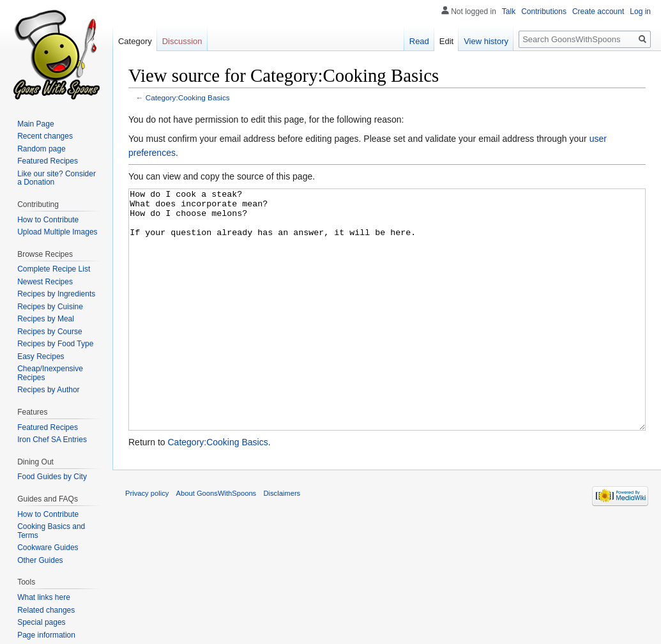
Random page (41, 149)
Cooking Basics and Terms (51, 531)
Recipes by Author (48, 390)
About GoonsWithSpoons (217, 541)
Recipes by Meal (46, 319)
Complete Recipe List (54, 269)
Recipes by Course (49, 332)
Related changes (46, 610)
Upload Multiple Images (57, 232)
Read (419, 41)
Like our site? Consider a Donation (57, 178)
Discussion (182, 41)
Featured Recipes (48, 161)
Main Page (35, 124)
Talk (509, 11)
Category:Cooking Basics (188, 97)
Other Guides (40, 560)
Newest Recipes (45, 282)
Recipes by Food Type (55, 344)
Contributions (544, 11)
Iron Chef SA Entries (52, 440)
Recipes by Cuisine (50, 307)
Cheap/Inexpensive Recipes (50, 373)
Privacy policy (147, 541)
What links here (44, 597)
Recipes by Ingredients (56, 294)
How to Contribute (48, 220)
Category (135, 41)
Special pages (41, 622)
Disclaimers (282, 541)
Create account (598, 11)
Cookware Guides (48, 548)
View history (486, 41)
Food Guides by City (52, 477)
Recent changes (45, 136)
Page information (46, 635)
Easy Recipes (41, 356)
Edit (446, 41)
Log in (640, 11)
